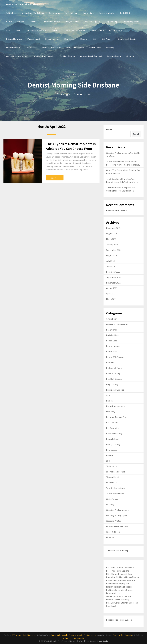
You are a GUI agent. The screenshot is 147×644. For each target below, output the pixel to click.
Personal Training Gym (76, 30)
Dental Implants (107, 13)
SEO (94, 39)
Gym (8, 30)
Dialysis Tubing (72, 22)
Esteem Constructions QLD (119, 600)
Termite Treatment (75, 48)
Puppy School (34, 39)
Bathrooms (54, 13)
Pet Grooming (116, 30)
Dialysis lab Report (51, 22)
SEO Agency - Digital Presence (24, 635)
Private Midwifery (14, 39)
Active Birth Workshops (33, 13)
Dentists (34, 22)
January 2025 (112, 244)
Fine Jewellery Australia (122, 635)
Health (19, 30)
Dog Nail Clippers (92, 22)
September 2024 (114, 250)
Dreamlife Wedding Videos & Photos (123, 577)
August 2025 (112, 234)
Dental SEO (125, 13)
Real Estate (70, 39)
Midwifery (56, 30)
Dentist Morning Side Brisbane (23, 4)
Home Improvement (37, 30)
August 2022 (112, 288)
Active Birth (12, 13)
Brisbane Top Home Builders (119, 620)
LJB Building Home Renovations (121, 580)
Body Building (71, 13)
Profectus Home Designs (118, 571)
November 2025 (113, 228)
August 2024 (112, 255)
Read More (55, 178)
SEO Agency (107, 39)
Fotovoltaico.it (113, 593)
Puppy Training (52, 39)
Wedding (110, 48)
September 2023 (114, 277)
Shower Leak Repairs (127, 39)
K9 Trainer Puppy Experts (118, 584)
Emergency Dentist (132, 22)
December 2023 (113, 272)
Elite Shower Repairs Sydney (119, 574)
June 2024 (111, 266)
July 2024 (110, 261)
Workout (130, 56)
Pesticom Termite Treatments (120, 568)
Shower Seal (31, 48)
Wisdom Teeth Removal (91, 56)
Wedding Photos (67, 56)
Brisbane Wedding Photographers (83, 635)
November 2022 (113, 283)
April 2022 (111, 294)
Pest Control (98, 30)
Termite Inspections (51, 48)
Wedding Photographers (17, 56)
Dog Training (112, 22)
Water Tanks (95, 48)
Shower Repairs (13, 48)
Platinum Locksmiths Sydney (119, 590)
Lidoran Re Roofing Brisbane (119, 587)
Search (109, 130)
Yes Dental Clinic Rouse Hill (119, 596)
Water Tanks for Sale (60, 635)
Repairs (84, 39)
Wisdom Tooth (114, 56)
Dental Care (88, 13)
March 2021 (111, 299)
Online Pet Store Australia (73, 638)
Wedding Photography (44, 56)
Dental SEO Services (15, 22)
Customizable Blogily (100, 641)
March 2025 (111, 239)
